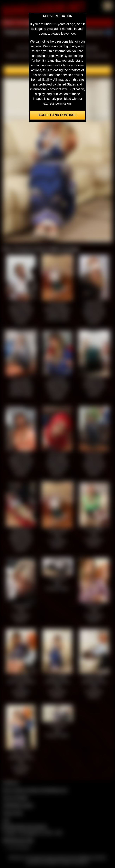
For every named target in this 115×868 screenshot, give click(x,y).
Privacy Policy (13, 813)
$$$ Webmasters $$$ (18, 840)
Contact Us (11, 783)
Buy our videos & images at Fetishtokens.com (35, 790)
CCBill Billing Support (18, 805)
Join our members (16, 798)
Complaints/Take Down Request (24, 827)
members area (87, 48)
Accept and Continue (57, 115)
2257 (6, 820)
